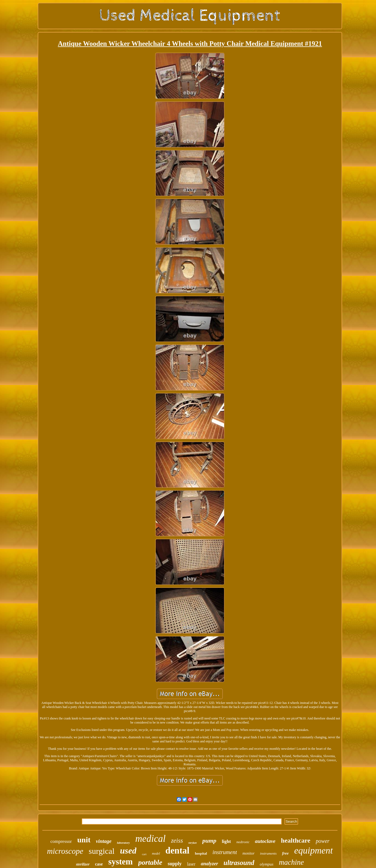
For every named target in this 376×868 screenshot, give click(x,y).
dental (177, 851)
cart (144, 854)
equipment (313, 850)
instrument (225, 852)
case (99, 864)
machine (291, 862)
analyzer (209, 864)
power (323, 841)
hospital (201, 853)
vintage (104, 841)
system (121, 862)
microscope (65, 851)
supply (175, 864)
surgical (102, 851)
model (156, 854)
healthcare (296, 840)
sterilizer (83, 864)
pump (209, 841)
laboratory (123, 843)
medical (150, 839)
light (226, 841)
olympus (267, 864)
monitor (248, 853)
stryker (193, 843)
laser (191, 864)
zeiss (177, 841)
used (128, 851)
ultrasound (239, 863)
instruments (268, 853)
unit (84, 840)
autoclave (265, 841)
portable (150, 862)
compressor (61, 841)
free (285, 853)
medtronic (243, 842)
